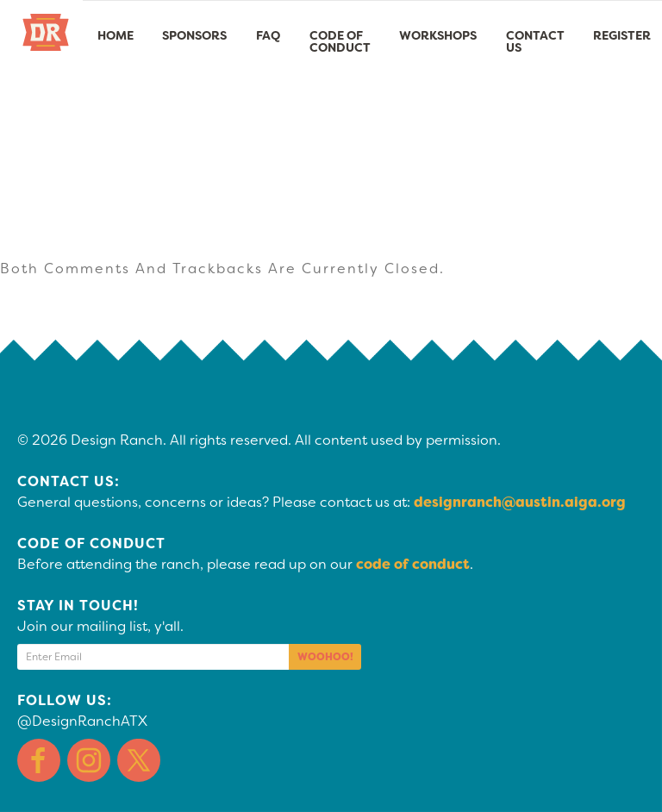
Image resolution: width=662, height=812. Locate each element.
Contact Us (535, 41)
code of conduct (413, 564)
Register (622, 35)
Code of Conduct (340, 41)
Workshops (438, 35)
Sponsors (194, 35)
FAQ (268, 35)
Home (116, 35)
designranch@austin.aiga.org (520, 502)
